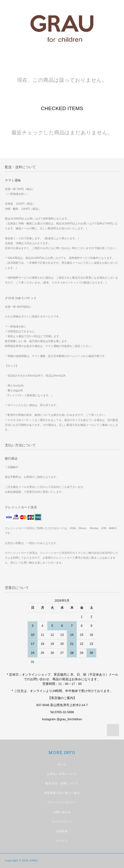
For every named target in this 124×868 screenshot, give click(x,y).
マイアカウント (62, 822)
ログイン (62, 841)
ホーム (62, 764)
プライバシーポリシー (62, 802)
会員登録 (62, 831)
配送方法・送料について (62, 783)
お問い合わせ (62, 812)
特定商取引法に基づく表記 (62, 793)
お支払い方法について (62, 774)
